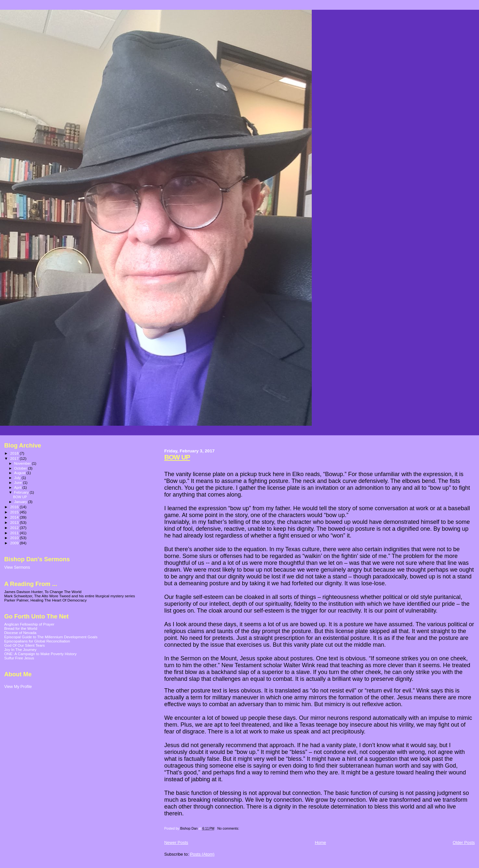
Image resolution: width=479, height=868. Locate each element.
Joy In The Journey (20, 649)
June (19, 483)
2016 (15, 507)
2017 (15, 458)
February (22, 492)
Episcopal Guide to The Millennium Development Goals (51, 637)
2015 (15, 512)
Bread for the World (21, 628)
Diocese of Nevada (20, 633)
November (23, 463)
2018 (15, 453)
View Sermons (17, 567)
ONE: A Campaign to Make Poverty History (40, 654)
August (20, 473)
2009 (15, 543)
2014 (15, 517)
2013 (15, 522)
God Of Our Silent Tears (25, 645)
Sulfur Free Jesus (19, 658)
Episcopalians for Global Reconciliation (37, 641)
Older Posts (464, 842)
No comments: (229, 829)
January (21, 502)
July (18, 478)
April (18, 487)
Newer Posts (176, 842)
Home (320, 842)
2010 (15, 538)
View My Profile (18, 687)
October (21, 468)
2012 (15, 528)
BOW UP (177, 457)
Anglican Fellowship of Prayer (29, 624)
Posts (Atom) (202, 854)
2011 (15, 533)
